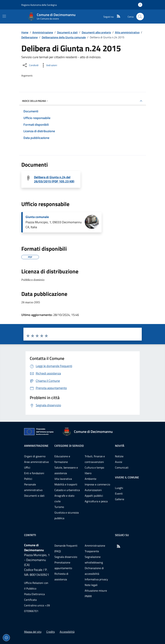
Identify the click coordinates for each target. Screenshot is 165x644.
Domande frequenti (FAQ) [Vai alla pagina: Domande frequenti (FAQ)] (66, 548)
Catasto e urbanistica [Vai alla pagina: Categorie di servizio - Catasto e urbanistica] (67, 490)
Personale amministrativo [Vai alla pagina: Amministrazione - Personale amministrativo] (33, 487)
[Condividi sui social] (30, 65)
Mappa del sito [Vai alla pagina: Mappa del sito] (33, 632)
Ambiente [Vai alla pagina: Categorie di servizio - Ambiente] (91, 479)
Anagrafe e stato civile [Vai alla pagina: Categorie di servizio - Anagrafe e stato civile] (64, 498)
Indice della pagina (35, 101)
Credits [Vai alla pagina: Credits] (51, 632)
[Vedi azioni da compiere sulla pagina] (49, 65)
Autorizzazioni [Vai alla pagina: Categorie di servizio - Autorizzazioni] (93, 490)
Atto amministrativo (127, 32)
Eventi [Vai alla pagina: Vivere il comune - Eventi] (119, 494)
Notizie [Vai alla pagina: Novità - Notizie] (119, 456)
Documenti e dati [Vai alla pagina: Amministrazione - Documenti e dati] (34, 496)
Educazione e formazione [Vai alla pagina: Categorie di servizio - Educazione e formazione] (62, 459)
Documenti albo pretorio (96, 32)
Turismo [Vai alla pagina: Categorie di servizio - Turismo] (59, 507)
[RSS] (117, 17)
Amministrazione (43, 32)
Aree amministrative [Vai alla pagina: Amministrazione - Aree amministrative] (36, 462)
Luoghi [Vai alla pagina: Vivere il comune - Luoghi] (119, 488)
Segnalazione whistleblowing (94, 560)
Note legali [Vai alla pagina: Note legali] (91, 585)
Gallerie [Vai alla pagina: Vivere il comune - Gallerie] (120, 499)
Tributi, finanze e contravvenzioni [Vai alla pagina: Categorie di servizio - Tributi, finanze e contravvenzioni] (95, 459)
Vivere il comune (127, 477)
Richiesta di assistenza (61, 576)
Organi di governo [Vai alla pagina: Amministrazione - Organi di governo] (35, 456)
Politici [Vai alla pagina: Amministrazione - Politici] (28, 479)
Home (25, 32)
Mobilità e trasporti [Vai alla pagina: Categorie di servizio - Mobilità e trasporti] (66, 484)
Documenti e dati (67, 32)
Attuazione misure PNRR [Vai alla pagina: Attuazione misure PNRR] (96, 593)
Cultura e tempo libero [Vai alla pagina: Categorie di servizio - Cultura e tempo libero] (94, 470)
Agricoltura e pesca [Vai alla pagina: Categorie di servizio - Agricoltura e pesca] (96, 501)
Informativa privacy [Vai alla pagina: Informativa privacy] (96, 579)
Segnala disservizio (66, 557)
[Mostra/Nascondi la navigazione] (4, 16)
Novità (120, 446)
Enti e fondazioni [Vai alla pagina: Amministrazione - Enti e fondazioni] (34, 473)
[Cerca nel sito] (140, 17)
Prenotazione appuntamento (63, 565)
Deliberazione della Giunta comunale (64, 37)
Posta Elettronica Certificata (34, 597)
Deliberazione (29, 37)
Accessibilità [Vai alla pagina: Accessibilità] (67, 632)
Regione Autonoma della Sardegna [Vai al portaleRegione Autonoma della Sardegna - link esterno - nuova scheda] (39, 5)
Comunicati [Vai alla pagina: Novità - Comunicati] (122, 467)
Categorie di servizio (69, 446)
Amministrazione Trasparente (95, 548)
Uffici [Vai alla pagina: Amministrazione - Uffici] (27, 467)
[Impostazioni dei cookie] (6, 638)
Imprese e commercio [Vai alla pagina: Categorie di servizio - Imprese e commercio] (97, 484)
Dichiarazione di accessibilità (94, 571)
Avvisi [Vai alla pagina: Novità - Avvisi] (119, 462)
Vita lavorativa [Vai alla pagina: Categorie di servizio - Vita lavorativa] (63, 479)
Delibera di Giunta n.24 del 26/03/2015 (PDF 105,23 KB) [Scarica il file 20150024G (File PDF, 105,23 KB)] (54, 179)
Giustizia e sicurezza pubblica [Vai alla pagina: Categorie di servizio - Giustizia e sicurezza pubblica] (67, 515)
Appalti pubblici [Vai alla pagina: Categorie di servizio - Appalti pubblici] (94, 496)
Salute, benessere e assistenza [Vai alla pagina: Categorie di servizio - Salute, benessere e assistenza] (66, 470)
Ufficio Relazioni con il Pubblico (36, 586)
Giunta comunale (37, 217)
